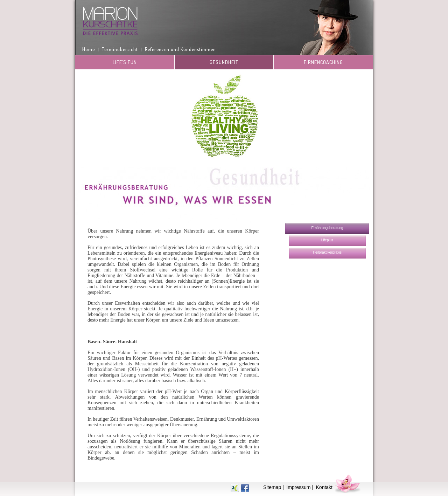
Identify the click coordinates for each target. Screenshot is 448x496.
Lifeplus (327, 240)
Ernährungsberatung (327, 228)
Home (89, 49)
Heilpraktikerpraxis (327, 252)
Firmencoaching (323, 62)
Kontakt (324, 487)
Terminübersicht (120, 49)
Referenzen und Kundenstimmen (180, 49)
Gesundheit (224, 62)
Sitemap (272, 487)
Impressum (298, 487)
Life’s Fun (125, 62)
